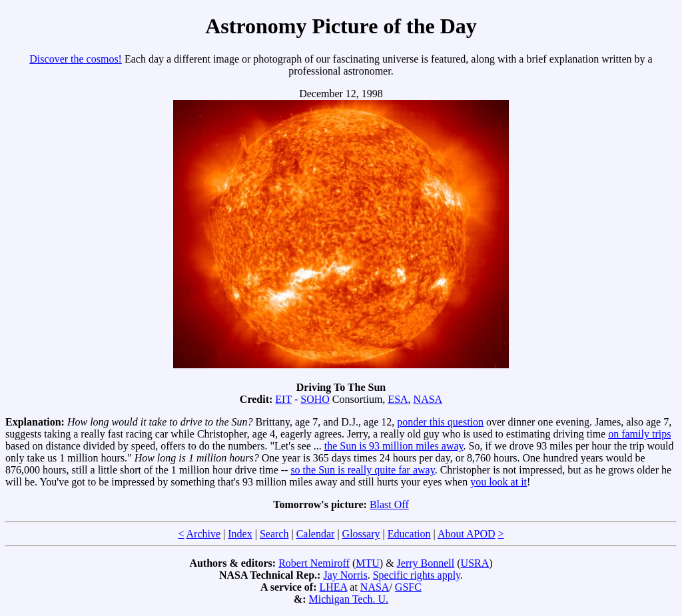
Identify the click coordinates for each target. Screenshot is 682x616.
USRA (475, 563)
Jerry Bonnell (426, 563)
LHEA (334, 587)
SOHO (315, 399)
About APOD (467, 534)
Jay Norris (345, 575)
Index (240, 534)
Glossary (361, 534)
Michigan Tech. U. (349, 599)
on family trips (639, 434)
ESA (398, 399)
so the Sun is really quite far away (362, 470)
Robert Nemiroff (314, 563)
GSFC (408, 587)
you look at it (499, 482)
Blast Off (389, 504)
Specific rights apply (417, 575)
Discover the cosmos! (76, 59)
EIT (283, 399)
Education (409, 534)
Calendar (316, 534)
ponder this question (440, 422)
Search (274, 534)
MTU (368, 563)
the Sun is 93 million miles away (394, 446)
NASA (428, 399)
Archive (204, 534)
